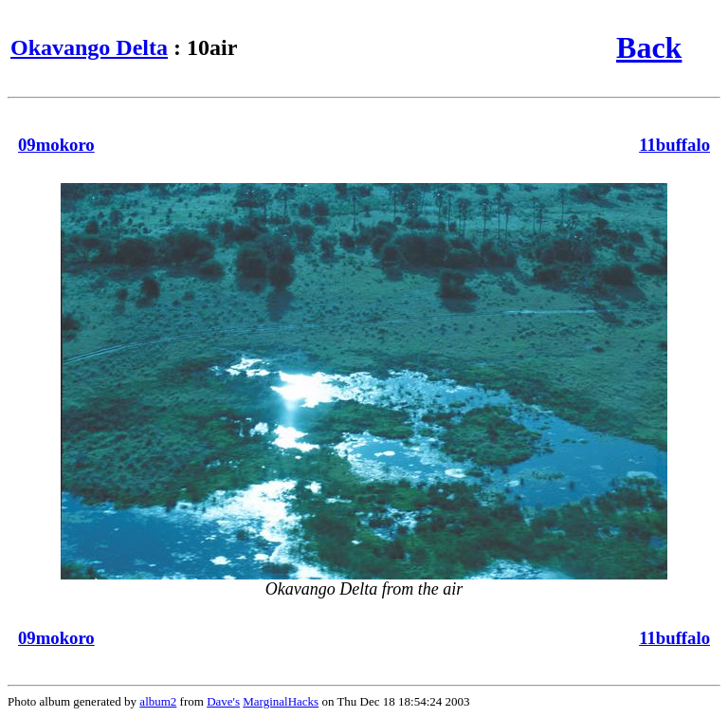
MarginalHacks (281, 701)
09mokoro (56, 145)
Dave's (223, 701)
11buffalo (674, 145)
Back (649, 47)
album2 (158, 701)
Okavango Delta (89, 47)
